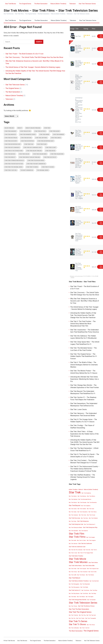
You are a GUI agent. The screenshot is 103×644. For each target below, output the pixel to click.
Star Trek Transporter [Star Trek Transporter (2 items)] (91, 618)
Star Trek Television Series (87, 4)
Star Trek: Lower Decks (79, 409)
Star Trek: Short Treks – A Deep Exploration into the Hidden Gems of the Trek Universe (84, 434)
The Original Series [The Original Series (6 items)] (43, 170)
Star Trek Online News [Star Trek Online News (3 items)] (40, 154)
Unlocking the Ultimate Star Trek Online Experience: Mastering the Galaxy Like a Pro (84, 379)
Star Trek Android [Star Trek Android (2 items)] (10, 134)
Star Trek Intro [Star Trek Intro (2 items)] (87, 550)
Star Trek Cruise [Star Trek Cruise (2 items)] (91, 515)
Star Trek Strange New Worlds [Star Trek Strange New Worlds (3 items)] (14, 161)
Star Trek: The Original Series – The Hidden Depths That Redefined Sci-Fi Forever (84, 356)
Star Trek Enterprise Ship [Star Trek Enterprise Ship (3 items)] (13, 144)
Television (72, 4)
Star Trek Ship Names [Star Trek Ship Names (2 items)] (74, 594)
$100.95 (94, 49)
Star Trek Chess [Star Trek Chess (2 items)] (93, 512)
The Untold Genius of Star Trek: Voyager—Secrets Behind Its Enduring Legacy (33, 67)
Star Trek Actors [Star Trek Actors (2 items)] (25, 131)
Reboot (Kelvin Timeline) (58, 4)
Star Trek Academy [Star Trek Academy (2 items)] (10, 131)
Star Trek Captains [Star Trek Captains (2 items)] (41, 138)
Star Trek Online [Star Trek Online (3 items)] (24, 154)
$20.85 (94, 133)
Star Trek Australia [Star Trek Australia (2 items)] (11, 138)
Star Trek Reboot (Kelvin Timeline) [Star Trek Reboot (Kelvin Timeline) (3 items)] (29, 157)
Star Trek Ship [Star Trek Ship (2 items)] (94, 590)
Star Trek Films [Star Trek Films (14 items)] (42, 144)
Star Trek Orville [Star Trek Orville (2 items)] (92, 572)
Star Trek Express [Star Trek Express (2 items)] (83, 531)
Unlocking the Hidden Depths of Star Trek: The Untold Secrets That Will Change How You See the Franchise (83, 315)
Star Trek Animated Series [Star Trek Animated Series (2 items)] (28, 134)
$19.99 (94, 237)
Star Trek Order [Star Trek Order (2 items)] (73, 569)
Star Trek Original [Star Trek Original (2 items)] (82, 569)
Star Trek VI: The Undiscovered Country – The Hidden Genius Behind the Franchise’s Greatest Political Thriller (85, 469)
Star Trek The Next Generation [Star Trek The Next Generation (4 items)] (36, 164)
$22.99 (94, 64)
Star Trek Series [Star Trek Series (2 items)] (85, 590)
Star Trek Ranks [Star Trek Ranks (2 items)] (90, 575)
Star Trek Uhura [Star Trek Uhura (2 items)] (91, 625)
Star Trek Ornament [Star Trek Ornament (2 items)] (83, 572)
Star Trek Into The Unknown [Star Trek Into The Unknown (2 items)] (76, 550)
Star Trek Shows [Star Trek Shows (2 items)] (81, 597)
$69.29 (94, 267)
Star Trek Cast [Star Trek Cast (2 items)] (90, 509)
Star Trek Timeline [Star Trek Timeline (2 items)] (73, 615)
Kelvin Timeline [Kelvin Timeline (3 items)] (9, 128)
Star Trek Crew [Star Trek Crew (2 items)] (83, 515)
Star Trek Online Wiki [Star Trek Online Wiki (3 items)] (57, 154)
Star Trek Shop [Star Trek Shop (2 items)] (92, 594)
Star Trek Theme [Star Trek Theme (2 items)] (73, 606)
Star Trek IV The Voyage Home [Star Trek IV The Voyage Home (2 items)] (14, 151)
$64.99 (94, 147)
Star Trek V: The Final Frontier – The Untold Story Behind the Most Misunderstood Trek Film (83, 324)
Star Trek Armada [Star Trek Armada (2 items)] (58, 134)
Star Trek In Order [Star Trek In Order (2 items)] (81, 540)
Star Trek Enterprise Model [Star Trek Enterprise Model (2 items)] (75, 528)
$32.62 (94, 195)
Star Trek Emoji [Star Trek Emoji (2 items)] (73, 521)
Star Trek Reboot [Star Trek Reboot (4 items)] (10, 157)
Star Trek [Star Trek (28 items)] (47, 128)
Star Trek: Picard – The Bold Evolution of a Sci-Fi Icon (24, 54)
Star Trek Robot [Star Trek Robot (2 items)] (84, 587)
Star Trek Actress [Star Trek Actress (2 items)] (40, 131)
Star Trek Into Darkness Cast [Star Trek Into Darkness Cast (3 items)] (33, 148)
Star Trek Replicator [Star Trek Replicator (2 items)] (85, 584)
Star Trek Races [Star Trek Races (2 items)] (81, 575)
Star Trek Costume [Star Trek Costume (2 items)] (73, 515)
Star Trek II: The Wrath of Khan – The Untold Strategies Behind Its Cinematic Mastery (84, 365)
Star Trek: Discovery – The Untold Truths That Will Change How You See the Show (34, 57)
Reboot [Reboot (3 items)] (20, 128)
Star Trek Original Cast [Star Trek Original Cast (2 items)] (93, 569)
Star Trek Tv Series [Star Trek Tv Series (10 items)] (32, 167)
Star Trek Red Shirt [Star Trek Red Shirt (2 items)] (94, 581)
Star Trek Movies (11, 4)
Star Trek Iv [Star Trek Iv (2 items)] (94, 550)
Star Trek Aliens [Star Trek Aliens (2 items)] (55, 131)
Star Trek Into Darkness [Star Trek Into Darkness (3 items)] (12, 148)
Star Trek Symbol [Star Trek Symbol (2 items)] (91, 600)
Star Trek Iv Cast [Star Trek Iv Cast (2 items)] (51, 148)
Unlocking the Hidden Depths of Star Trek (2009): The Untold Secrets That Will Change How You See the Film (85, 442)
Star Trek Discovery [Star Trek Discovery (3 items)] (11, 141)
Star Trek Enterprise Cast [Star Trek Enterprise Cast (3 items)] (46, 141)
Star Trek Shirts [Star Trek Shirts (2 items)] (84, 594)
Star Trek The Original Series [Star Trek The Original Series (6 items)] (14, 167)
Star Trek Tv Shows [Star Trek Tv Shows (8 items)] (48, 167)
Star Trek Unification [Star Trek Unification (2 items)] (74, 628)
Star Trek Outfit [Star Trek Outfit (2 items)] (73, 575)
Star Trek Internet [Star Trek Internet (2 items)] (73, 544)
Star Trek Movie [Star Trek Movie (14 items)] (50, 151)
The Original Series (25, 4)
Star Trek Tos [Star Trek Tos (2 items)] (72, 618)
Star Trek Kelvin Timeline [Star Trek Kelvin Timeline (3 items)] (34, 151)
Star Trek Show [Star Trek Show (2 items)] (72, 597)
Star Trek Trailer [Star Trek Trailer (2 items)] (80, 618)
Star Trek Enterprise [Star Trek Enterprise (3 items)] (27, 141)
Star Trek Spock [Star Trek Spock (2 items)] (90, 597)
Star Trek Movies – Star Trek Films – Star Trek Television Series (51, 10)
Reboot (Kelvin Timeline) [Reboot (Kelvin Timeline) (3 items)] (33, 128)
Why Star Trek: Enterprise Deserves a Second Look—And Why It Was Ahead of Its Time (85, 301)
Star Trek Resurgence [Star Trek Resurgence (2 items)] (74, 587)
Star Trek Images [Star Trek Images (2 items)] (91, 537)
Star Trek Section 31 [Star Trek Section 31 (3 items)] (50, 157)
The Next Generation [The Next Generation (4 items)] (27, 170)
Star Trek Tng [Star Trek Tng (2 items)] (82, 615)
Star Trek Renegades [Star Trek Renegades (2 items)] (74, 584)
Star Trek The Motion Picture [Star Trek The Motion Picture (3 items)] (14, 164)
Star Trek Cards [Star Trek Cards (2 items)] (56, 138)
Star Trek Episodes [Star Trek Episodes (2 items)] (74, 531)
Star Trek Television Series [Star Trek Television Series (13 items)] (36, 161)
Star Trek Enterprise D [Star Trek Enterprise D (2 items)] (90, 524)
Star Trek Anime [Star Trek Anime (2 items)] (44, 134)
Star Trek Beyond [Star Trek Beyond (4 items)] (26, 138)
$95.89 (94, 210)
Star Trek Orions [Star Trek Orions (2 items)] (73, 572)
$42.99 (94, 223)
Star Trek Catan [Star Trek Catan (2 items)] (73, 512)
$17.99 (94, 252)
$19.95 (94, 110)
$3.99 (94, 36)
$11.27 (94, 82)
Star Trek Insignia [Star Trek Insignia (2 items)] (91, 540)
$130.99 (94, 163)
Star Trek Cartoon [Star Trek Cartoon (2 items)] (82, 509)
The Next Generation (41, 4)
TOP (71, 42)
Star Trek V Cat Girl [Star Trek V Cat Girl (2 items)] (11, 170)
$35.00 (94, 179)
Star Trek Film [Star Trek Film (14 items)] (29, 144)
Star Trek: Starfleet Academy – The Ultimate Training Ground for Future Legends (83, 477)
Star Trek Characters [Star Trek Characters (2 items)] (83, 512)
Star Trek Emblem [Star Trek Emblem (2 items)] (93, 518)
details (72, 277)
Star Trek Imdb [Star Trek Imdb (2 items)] (72, 540)
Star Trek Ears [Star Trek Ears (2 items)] (85, 518)
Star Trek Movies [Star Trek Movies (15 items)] (10, 154)
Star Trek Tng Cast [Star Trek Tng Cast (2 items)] (91, 615)
